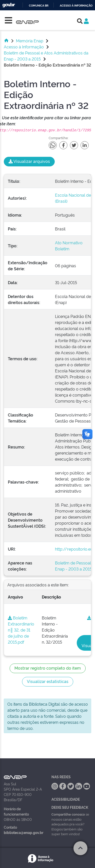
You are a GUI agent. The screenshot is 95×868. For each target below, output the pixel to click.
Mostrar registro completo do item (48, 668)
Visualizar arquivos (29, 161)
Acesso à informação (76, 6)
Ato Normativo (69, 243)
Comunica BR (39, 6)
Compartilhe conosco (68, 814)
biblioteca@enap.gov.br (24, 832)
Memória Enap (30, 41)
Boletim (62, 249)
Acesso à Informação (24, 47)
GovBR (9, 5)
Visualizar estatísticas (48, 681)
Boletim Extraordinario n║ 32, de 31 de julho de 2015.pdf (21, 630)
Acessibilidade (66, 799)
